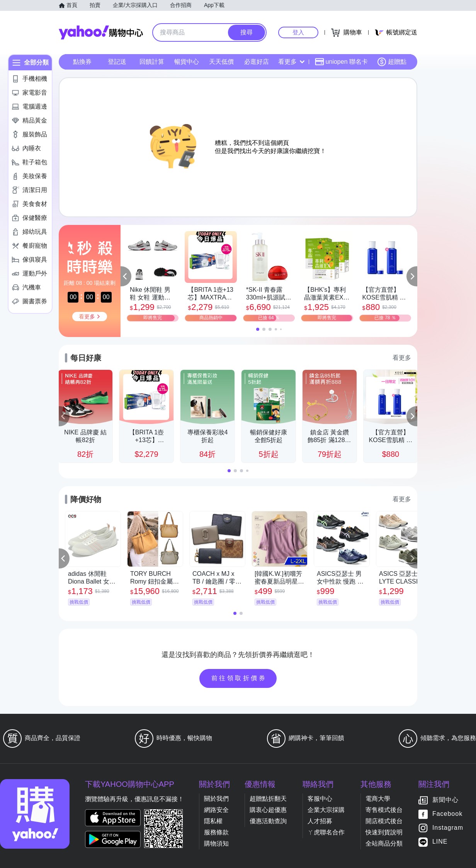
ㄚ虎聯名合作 (326, 832)
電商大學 (378, 799)
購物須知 (216, 843)
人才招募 (320, 821)
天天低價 (221, 62)
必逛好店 (257, 62)
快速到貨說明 (384, 832)
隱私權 (213, 821)
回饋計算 (152, 62)
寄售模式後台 (384, 810)
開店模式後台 (384, 821)
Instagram (448, 828)
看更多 (291, 62)
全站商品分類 (384, 843)
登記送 (117, 62)
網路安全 (216, 810)
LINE (440, 842)
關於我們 (216, 799)
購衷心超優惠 (268, 810)
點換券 (82, 62)
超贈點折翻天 (268, 799)
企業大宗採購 (326, 810)
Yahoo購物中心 (101, 32)
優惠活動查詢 (268, 821)
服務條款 (216, 832)
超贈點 (392, 62)
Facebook (447, 814)
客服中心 (320, 799)
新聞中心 (445, 800)
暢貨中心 (187, 62)
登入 (298, 32)
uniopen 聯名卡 (341, 62)
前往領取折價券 (239, 678)
